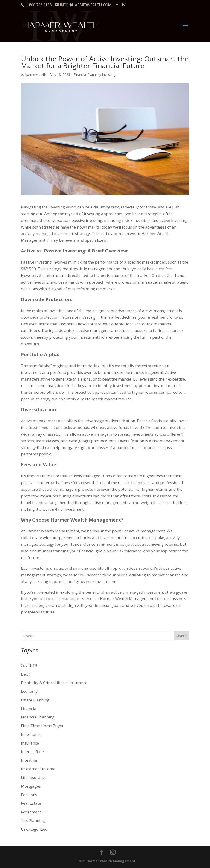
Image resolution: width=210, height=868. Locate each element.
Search (181, 636)
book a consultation (62, 599)
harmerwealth (36, 75)
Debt (25, 674)
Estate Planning (35, 700)
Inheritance (31, 734)
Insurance (30, 743)
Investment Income (38, 769)
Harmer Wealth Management (111, 861)
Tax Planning (33, 820)
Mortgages (31, 786)
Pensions (29, 795)
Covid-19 (29, 665)
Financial (29, 708)
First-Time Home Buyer (42, 726)
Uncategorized (34, 829)
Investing (109, 75)
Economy (29, 691)
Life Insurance (34, 777)
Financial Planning (87, 75)
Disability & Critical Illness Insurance (54, 683)
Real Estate (31, 803)
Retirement (31, 812)
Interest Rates (33, 752)
